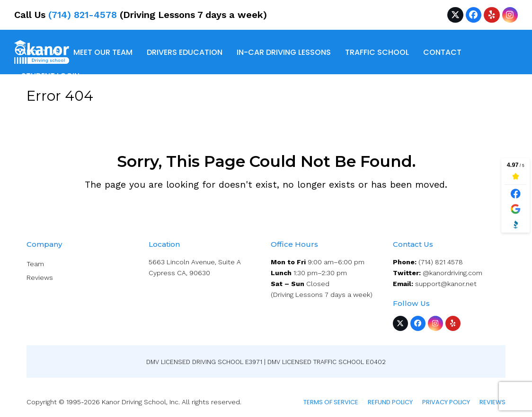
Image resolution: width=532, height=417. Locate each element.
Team (35, 264)
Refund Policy (390, 402)
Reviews (40, 278)
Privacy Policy (446, 402)
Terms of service (331, 402)
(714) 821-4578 (83, 15)
